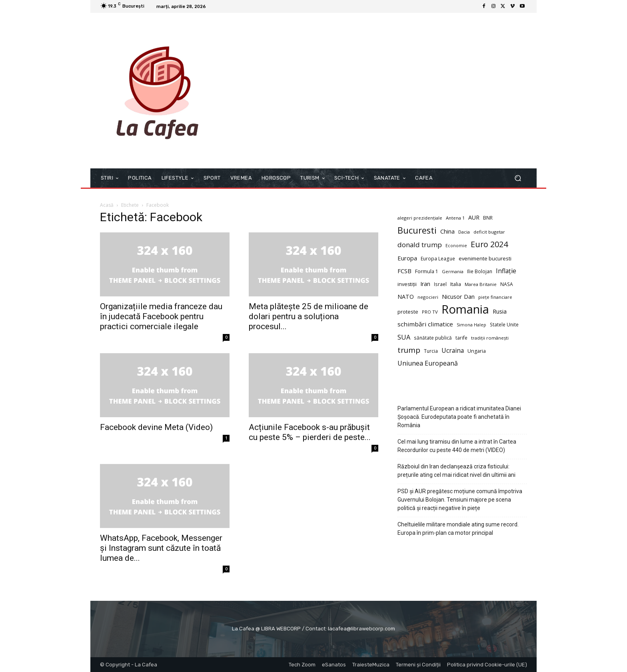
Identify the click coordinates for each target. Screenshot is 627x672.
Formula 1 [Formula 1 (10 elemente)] (427, 271)
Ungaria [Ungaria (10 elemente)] (477, 351)
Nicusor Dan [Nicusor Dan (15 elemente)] (458, 297)
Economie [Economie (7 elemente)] (456, 246)
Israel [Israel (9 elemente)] (440, 284)
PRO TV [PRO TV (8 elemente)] (430, 312)
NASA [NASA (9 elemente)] (507, 284)
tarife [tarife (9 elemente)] (461, 338)
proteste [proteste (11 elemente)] (408, 312)
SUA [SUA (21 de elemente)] (404, 337)
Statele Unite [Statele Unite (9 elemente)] (504, 324)
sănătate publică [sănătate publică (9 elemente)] (433, 338)
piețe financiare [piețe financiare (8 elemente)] (495, 297)
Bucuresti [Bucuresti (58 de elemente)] (417, 230)
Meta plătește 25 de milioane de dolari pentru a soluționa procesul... (309, 316)
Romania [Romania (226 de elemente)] (465, 309)
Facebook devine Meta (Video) (156, 427)
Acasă (107, 205)
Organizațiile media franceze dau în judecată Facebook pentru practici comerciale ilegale (161, 316)
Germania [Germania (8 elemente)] (453, 271)
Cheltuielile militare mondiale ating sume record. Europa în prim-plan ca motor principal (458, 529)
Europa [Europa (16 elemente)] (407, 258)
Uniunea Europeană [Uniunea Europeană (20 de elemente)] (428, 363)
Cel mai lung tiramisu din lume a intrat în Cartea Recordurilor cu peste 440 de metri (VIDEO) (457, 446)
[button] (518, 178)
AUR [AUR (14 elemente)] (474, 217)
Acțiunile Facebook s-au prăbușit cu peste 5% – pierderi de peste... (310, 432)
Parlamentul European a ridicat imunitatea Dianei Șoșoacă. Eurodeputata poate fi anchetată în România (459, 417)
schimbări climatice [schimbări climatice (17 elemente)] (425, 324)
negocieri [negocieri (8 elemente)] (428, 297)
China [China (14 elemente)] (447, 231)
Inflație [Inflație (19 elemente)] (506, 271)
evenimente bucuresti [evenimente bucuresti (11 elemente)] (485, 258)
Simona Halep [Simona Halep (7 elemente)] (471, 325)
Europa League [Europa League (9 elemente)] (438, 258)
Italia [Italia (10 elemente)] (456, 284)
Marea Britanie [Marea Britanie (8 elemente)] (481, 284)
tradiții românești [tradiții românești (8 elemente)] (490, 338)
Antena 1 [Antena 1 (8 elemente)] (455, 218)
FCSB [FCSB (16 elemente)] (404, 271)
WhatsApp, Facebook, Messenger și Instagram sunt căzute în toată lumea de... (161, 548)
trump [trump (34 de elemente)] (409, 350)
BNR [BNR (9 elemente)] (488, 218)
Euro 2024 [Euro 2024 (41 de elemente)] (489, 244)
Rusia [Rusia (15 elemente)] (500, 311)
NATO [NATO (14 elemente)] (406, 297)
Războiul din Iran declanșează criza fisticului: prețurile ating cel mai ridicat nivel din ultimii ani (456, 471)
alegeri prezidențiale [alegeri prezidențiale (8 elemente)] (420, 218)
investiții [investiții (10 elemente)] (407, 284)
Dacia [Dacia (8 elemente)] (464, 232)
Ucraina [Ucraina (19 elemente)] (453, 351)
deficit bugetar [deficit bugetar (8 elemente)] (489, 232)
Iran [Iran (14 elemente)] (425, 284)
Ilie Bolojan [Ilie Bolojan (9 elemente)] (480, 271)
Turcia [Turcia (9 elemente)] (431, 351)
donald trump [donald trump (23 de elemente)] (420, 245)
